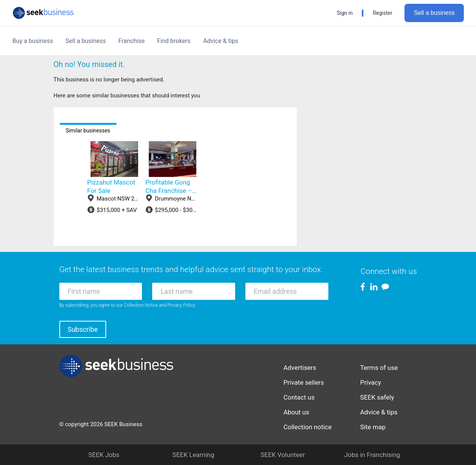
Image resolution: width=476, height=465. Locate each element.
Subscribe (83, 329)
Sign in (345, 13)
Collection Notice (141, 305)
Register (383, 13)
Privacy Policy (181, 305)
